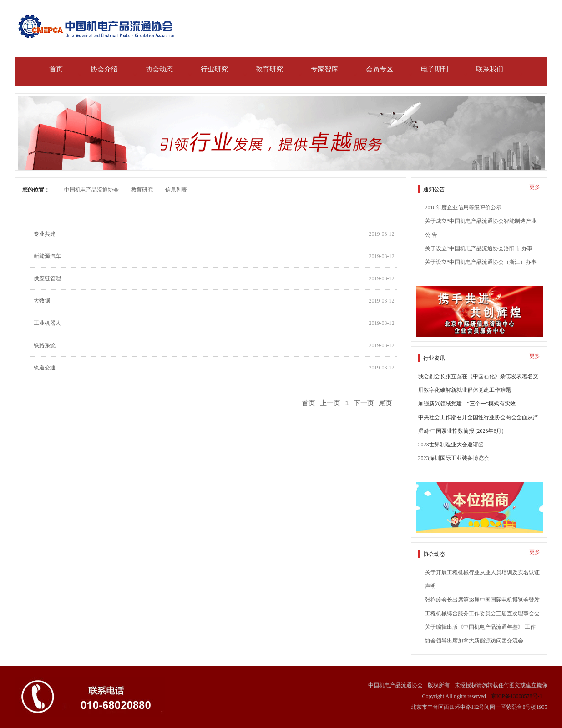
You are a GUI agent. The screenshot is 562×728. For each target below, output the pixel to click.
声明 (430, 586)
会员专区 (380, 69)
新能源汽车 (47, 256)
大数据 (42, 301)
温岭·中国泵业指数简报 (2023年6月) (461, 431)
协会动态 (159, 69)
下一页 (364, 403)
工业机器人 (47, 323)
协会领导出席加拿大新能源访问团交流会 (474, 641)
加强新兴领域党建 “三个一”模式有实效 (467, 404)
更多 (535, 187)
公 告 (431, 235)
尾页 (385, 403)
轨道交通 (45, 368)
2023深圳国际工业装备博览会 (454, 458)
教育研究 (269, 69)
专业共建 (45, 234)
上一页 (330, 403)
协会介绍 (104, 69)
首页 (56, 69)
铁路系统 (45, 345)
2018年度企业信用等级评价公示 (463, 207)
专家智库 (324, 69)
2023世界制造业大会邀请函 (451, 445)
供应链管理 (47, 278)
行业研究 (214, 69)
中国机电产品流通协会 (91, 190)
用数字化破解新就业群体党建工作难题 (465, 390)
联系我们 (490, 69)
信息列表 (176, 190)
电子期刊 (435, 69)
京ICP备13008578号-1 (517, 696)
